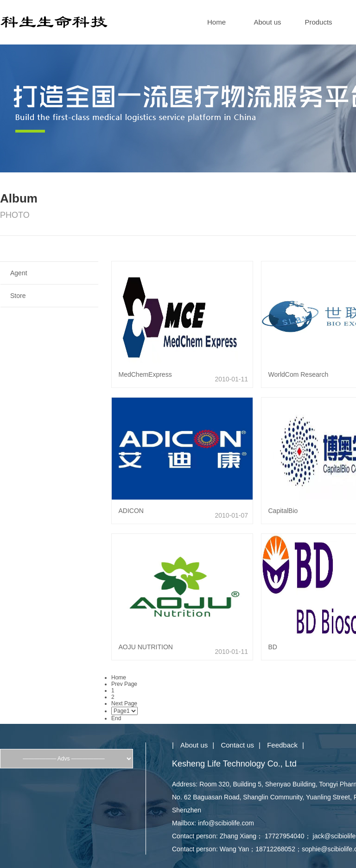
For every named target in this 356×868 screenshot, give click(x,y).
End (116, 718)
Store (18, 296)
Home (216, 22)
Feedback (282, 745)
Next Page (124, 703)
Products (318, 22)
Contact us (237, 745)
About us (267, 22)
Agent (19, 273)
